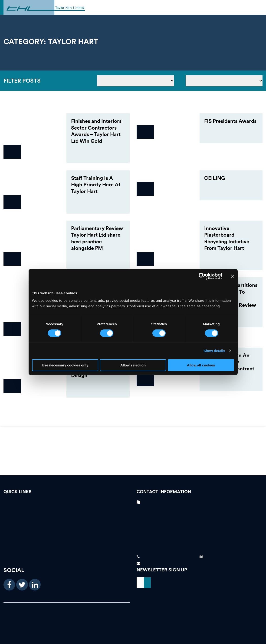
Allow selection (133, 365)
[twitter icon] (22, 585)
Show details (214, 351)
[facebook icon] (9, 585)
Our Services (67, 528)
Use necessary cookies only (65, 365)
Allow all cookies (201, 365)
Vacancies (67, 503)
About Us (67, 536)
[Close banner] (233, 276)
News (67, 544)
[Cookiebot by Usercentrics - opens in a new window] (202, 276)
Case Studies (67, 520)
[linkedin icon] (35, 585)
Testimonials (67, 512)
